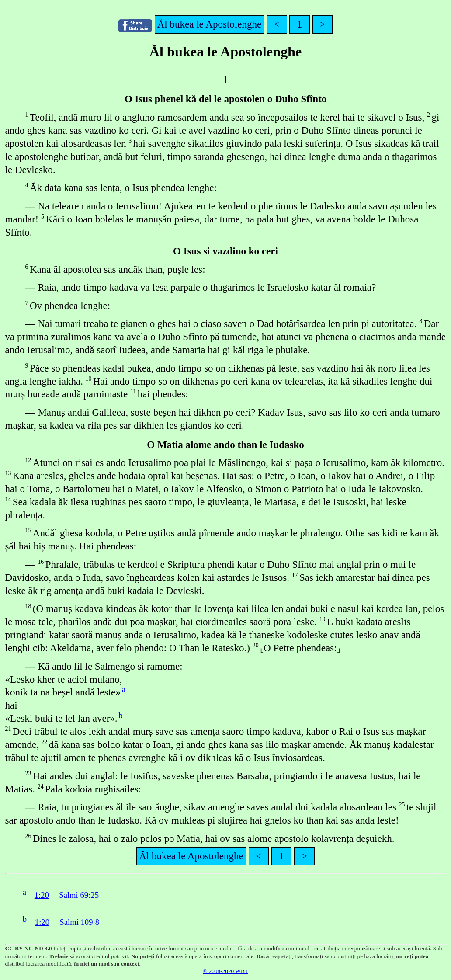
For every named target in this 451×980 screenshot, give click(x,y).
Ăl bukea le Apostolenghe (210, 24)
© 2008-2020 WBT (225, 971)
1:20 (42, 895)
